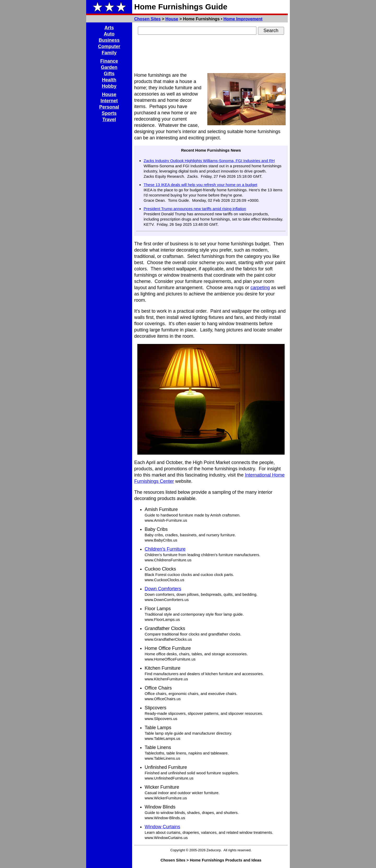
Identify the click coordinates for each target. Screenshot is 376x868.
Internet (109, 101)
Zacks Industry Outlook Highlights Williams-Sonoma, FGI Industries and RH (209, 161)
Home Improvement (243, 19)
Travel (109, 120)
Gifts (109, 74)
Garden (109, 67)
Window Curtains (162, 827)
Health (109, 80)
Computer (109, 46)
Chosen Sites (147, 19)
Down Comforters (163, 589)
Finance (109, 61)
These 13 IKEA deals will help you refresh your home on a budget (200, 185)
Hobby (109, 86)
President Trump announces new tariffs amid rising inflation (195, 209)
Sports (109, 113)
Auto (109, 34)
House (172, 19)
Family (109, 53)
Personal (109, 107)
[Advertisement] (211, 54)
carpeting (260, 288)
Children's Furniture (165, 549)
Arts (109, 28)
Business (109, 40)
